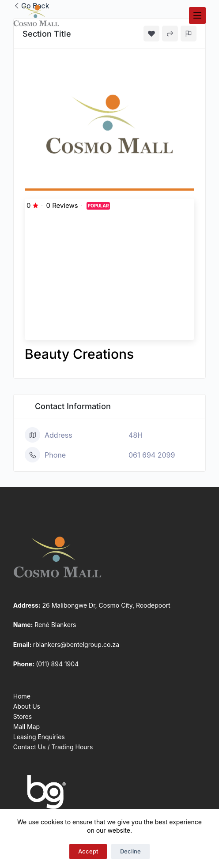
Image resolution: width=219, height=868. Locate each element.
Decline (130, 851)
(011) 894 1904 (57, 664)
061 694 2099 (152, 455)
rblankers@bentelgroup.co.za (76, 644)
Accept (88, 851)
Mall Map (26, 727)
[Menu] (197, 15)
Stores (23, 716)
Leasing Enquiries (39, 737)
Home (22, 696)
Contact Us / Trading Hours (53, 747)
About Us (27, 706)
